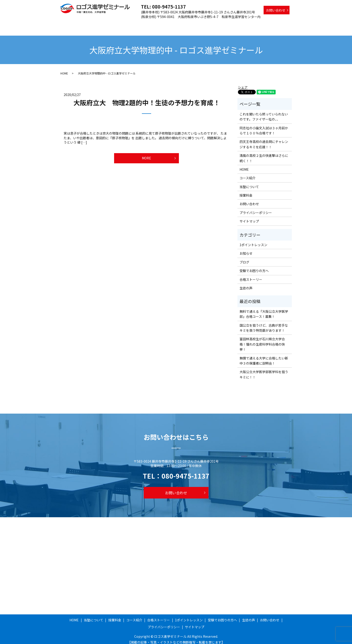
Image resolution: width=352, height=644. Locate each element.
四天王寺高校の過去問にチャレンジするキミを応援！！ (264, 140)
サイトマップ (249, 217)
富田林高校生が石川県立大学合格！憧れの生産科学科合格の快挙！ (262, 340)
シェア (243, 83)
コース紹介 (168, 24)
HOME (107, 24)
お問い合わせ (276, 10)
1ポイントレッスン (223, 24)
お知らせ (246, 249)
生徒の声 (283, 24)
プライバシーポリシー (256, 208)
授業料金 (148, 24)
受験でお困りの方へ (256, 24)
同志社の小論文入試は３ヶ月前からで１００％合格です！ (264, 126)
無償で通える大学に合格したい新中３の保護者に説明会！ (264, 356)
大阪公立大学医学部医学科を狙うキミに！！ (264, 370)
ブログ (244, 258)
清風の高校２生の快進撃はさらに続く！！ (264, 154)
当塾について (127, 24)
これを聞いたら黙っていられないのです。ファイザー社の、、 (264, 112)
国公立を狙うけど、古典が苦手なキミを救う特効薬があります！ (264, 323)
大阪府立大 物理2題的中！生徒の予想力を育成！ (147, 98)
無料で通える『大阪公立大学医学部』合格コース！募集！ (264, 310)
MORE (147, 155)
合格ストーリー (192, 24)
